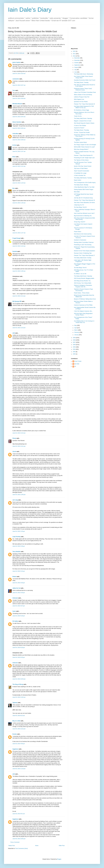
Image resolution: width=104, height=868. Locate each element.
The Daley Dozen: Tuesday (81, 82)
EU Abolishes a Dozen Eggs (81, 110)
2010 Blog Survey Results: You (82, 281)
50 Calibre (15, 621)
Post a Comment (15, 842)
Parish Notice (78, 232)
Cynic (14, 611)
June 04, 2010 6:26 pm (19, 648)
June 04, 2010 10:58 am (19, 140)
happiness (15, 749)
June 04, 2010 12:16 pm (19, 328)
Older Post (62, 846)
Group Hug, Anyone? (80, 222)
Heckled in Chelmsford (80, 240)
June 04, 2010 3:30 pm (19, 583)
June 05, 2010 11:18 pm (19, 769)
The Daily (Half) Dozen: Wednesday (84, 74)
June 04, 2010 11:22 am (19, 166)
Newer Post (12, 846)
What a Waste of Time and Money (83, 95)
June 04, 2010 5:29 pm (19, 616)
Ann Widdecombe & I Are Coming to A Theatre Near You (84, 322)
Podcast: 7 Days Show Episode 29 (83, 155)
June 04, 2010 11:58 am (19, 271)
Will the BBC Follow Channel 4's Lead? (84, 147)
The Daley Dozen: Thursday (81, 130)
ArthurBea (15, 134)
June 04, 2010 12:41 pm (19, 446)
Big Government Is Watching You (83, 216)
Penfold (15, 251)
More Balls (77, 192)
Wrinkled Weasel (17, 104)
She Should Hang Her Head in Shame (84, 123)
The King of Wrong (18, 684)
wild (14, 333)
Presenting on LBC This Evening (83, 245)
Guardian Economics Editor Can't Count (85, 80)
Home (37, 846)
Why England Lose (79, 99)
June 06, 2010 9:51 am (19, 814)
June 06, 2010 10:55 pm (19, 839)
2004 (74, 349)
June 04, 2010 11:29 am (19, 183)
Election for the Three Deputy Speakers (84, 251)
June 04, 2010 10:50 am (19, 128)
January (77, 335)
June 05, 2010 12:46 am (19, 697)
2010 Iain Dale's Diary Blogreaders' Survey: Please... (83, 314)
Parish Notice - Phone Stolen (82, 293)
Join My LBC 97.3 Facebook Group (83, 198)
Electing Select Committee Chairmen (84, 242)
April (76, 328)
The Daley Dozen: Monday (81, 185)
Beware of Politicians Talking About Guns (85, 299)
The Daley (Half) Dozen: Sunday (83, 258)
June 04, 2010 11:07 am (19, 151)
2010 (74, 56)
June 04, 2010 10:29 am (19, 74)
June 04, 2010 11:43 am (19, 246)
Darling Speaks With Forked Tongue (84, 190)
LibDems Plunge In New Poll (82, 97)
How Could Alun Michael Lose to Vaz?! (84, 213)
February (77, 332)
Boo (14, 188)
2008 (74, 340)
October (77, 63)
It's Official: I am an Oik (80, 274)
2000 (74, 354)
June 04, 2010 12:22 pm (19, 433)
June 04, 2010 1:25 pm (19, 531)
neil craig (15, 500)
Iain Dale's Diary (30, 10)
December (77, 58)
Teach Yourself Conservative (82, 171)
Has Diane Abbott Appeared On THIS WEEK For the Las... (84, 107)
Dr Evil (14, 145)
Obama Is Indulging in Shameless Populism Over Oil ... (83, 286)
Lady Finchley (16, 537)
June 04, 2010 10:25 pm (19, 679)
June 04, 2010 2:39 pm (19, 546)
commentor (16, 79)
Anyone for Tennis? (79, 128)
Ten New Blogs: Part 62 (80, 268)
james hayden (16, 62)
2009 (74, 338)
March (76, 330)
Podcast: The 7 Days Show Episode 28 (84, 200)
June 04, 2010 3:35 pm (19, 593)
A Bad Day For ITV (79, 205)
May (76, 325)
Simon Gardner (17, 122)
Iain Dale (77, 364)
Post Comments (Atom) (22, 848)
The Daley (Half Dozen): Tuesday (83, 178)
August (76, 67)
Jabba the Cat (16, 588)
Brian (14, 157)
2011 (74, 54)
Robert (14, 577)
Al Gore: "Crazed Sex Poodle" (82, 133)
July (76, 70)
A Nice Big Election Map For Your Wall (84, 187)
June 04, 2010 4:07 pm (19, 606)
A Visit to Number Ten (80, 175)
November (77, 60)
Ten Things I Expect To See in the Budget (85, 145)
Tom (14, 90)
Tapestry (15, 703)
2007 (74, 342)
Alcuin (14, 452)
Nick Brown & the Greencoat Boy (83, 234)
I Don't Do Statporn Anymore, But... (83, 311)
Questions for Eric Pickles (81, 102)
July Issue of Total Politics (81, 168)
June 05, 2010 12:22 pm (19, 729)
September (77, 65)
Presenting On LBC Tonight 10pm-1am (84, 158)
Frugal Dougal (17, 238)
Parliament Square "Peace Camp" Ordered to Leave (83, 89)
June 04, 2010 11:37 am (19, 233)
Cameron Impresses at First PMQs (83, 305)
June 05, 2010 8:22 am (19, 716)
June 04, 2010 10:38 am (19, 98)
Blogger (59, 859)
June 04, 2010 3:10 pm (19, 571)
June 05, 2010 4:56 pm (19, 744)
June (76, 72)
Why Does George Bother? (81, 149)
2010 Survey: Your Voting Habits (83, 283)
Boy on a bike (16, 721)
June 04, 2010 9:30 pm (19, 657)
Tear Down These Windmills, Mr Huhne (84, 203)
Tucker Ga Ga (78, 116)
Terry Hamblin (16, 552)
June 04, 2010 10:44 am (19, 117)
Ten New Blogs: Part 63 (80, 207)
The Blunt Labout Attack (80, 142)
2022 (74, 51)
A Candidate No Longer (80, 173)
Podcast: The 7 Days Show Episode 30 (84, 104)
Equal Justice (78, 180)
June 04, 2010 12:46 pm (19, 495)
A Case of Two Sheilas (80, 126)
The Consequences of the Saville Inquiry (85, 183)
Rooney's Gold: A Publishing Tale (83, 253)
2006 (74, 345)
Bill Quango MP (17, 301)
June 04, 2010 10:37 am (19, 85)
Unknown (15, 598)
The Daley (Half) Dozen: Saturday (83, 118)
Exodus (15, 734)
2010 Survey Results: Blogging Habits (84, 278)
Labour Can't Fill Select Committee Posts (85, 92)
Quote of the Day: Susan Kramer (83, 166)
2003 (74, 352)
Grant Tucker (78, 361)
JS (75, 366)
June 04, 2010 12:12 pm (19, 296)
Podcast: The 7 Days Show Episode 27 (84, 255)
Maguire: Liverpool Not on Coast (83, 121)
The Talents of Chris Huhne (81, 160)
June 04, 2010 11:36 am (19, 203)
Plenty (14, 438)
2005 (74, 347)
